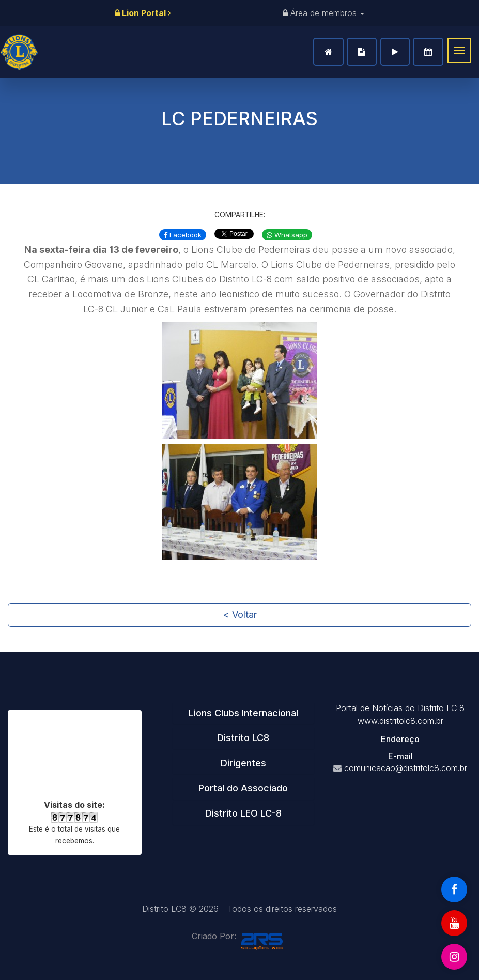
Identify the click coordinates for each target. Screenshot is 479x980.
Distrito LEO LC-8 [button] (243, 813)
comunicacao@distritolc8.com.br (406, 768)
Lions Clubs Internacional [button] (243, 713)
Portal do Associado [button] (243, 788)
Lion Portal (143, 13)
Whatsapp (287, 235)
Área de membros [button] (323, 13)
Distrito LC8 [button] (243, 738)
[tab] (243, 713)
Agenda (428, 52)
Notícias (362, 52)
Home (328, 52)
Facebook (183, 235)
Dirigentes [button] (243, 763)
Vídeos (395, 52)
